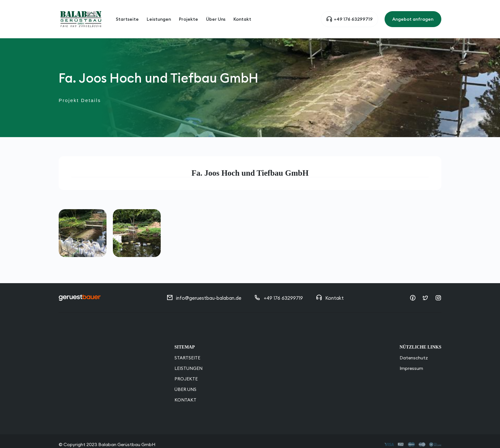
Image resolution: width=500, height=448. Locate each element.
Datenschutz (414, 345)
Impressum (411, 356)
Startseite (127, 13)
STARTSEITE (187, 345)
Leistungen (159, 13)
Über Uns (216, 13)
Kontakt (242, 13)
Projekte (188, 13)
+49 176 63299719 (349, 13)
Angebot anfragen (413, 13)
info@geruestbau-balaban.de (204, 285)
